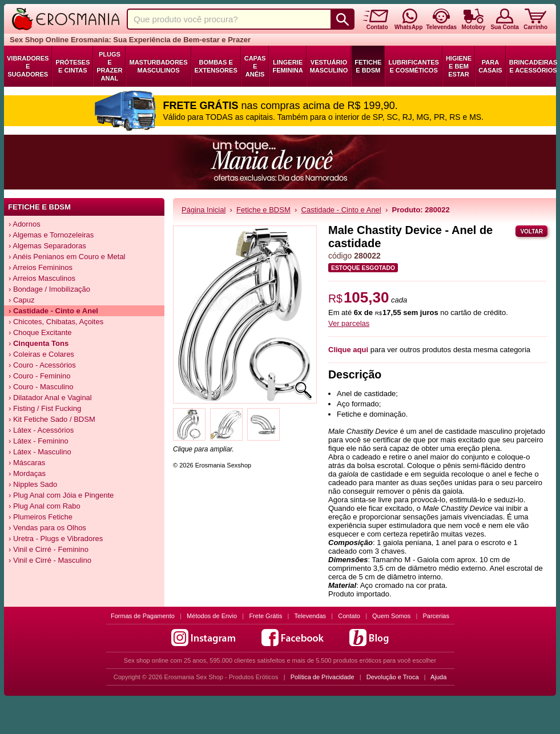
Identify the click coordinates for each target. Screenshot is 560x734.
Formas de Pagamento (143, 616)
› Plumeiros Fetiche (41, 517)
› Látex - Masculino (40, 452)
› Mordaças (27, 473)
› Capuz (22, 300)
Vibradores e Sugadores (28, 66)
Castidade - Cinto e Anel (341, 210)
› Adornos (25, 224)
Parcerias (436, 616)
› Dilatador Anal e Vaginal (50, 398)
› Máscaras (27, 463)
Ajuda (438, 677)
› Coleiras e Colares (41, 354)
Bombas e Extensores (216, 66)
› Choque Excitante (40, 332)
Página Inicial (204, 210)
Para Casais (490, 66)
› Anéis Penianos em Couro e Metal (67, 257)
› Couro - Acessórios (42, 365)
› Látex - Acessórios (41, 430)
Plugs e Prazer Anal (109, 66)
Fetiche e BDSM (368, 66)
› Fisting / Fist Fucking (45, 408)
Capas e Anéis (255, 66)
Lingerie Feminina (287, 66)
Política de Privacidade (323, 677)
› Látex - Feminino (39, 441)
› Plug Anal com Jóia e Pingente (61, 495)
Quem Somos (391, 616)
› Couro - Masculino (41, 387)
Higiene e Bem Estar (459, 66)
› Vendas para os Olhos (47, 528)
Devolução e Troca (393, 677)
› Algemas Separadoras (47, 246)
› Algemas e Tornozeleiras (51, 235)
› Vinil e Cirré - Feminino (49, 549)
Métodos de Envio (212, 616)
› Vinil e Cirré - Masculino (50, 560)
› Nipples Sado (33, 484)
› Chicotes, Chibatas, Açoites (56, 322)
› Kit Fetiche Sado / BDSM (52, 419)
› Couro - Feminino (39, 376)
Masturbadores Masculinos (158, 66)
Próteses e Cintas (72, 66)
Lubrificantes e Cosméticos (414, 66)
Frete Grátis (265, 616)
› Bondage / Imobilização (49, 289)
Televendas (310, 616)
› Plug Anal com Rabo (45, 506)
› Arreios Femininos (41, 267)
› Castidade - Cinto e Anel (53, 311)
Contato (349, 616)
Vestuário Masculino (329, 66)
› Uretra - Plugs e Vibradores (56, 539)
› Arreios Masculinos (42, 278)
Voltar (531, 231)
